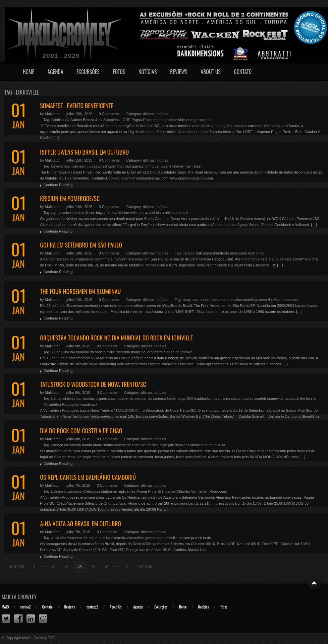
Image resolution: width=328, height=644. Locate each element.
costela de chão (127, 445)
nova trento (221, 398)
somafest (160, 120)
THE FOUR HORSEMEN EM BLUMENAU (81, 291)
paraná (184, 538)
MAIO (5, 607)
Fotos (119, 72)
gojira (208, 253)
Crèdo (88, 491)
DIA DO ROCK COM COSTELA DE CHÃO (81, 431)
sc (252, 398)
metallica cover (255, 300)
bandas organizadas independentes (112, 398)
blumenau (218, 300)
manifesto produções (230, 253)
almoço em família (66, 445)
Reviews (179, 72)
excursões (136, 538)
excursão (119, 538)
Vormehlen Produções (61, 404)
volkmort (137, 213)
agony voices (62, 213)
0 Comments (109, 114)
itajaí (163, 445)
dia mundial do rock (86, 352)
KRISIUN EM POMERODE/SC (70, 198)
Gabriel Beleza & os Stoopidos (95, 120)
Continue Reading (58, 185)
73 (80, 567)
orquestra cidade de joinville (170, 352)
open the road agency (126, 166)
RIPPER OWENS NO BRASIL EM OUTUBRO (84, 152)
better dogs (176, 398)
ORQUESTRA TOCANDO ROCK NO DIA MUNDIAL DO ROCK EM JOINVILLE (116, 338)
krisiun (124, 213)
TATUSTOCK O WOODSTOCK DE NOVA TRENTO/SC (93, 384)
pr (192, 538)
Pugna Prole (142, 120)
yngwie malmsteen (187, 166)
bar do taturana (154, 398)
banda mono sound (97, 445)
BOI (190, 398)
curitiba (104, 538)
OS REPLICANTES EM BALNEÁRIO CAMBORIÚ (88, 477)
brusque (91, 538)
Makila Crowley (19, 597)
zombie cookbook (174, 213)
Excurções (161, 607)
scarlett (260, 398)
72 (66, 567)
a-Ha (55, 538)
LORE (126, 120)
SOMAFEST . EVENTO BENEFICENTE (77, 106)
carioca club (192, 253)
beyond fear (61, 166)
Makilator (53, 114)
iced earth (80, 166)
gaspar (150, 538)
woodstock (89, 404)
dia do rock (150, 445)
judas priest (98, 166)
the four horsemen (283, 300)
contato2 (92, 607)
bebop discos (84, 213)
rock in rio (256, 253)
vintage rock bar (199, 120)
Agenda (55, 72)
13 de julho (60, 352)
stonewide (177, 120)
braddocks (202, 398)
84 (127, 567)
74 (93, 567)
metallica (235, 300)
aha (63, 538)
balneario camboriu (67, 491)
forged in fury (107, 213)
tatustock (292, 398)
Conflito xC (60, 120)
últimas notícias (156, 114)
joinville (109, 352)
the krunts (308, 398)
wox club (152, 213)
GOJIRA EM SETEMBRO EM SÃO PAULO (81, 245)
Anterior (17, 567)
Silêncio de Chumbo (174, 491)
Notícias (148, 72)
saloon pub (240, 398)
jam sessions (179, 445)
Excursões (88, 72)
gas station (103, 491)
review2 (25, 607)
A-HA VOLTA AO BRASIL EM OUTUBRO (81, 524)
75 (106, 567)
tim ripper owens (158, 166)
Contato (243, 72)
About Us (211, 72)
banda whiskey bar (67, 398)
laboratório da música (208, 445)
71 (53, 567)
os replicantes (124, 491)
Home (29, 72)
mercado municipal (131, 352)
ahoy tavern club (196, 300)
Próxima (145, 567)
